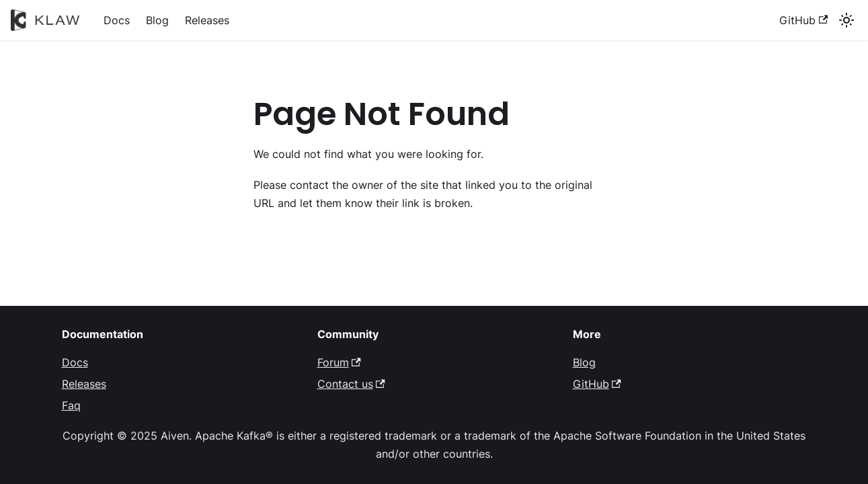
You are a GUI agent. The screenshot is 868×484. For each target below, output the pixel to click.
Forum (339, 362)
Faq (71, 405)
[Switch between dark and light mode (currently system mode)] (846, 20)
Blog (157, 20)
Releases (207, 20)
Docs (117, 20)
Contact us (351, 384)
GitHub (803, 20)
